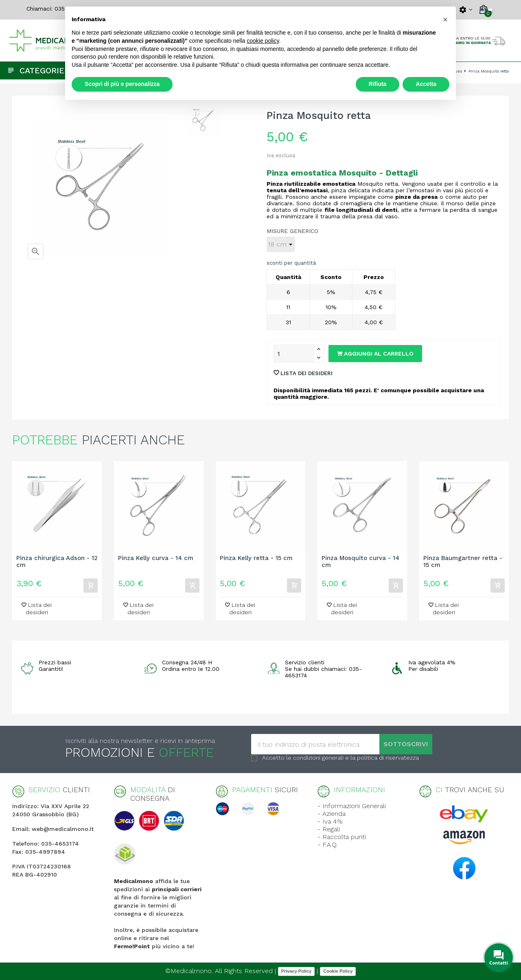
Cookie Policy (338, 971)
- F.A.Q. (327, 845)
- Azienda (332, 814)
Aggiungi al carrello (375, 354)
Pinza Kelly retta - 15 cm (256, 558)
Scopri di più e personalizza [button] (122, 84)
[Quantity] (294, 354)
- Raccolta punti (342, 837)
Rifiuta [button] (378, 84)
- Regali (329, 829)
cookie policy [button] (263, 41)
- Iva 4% (330, 821)
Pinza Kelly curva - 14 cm (156, 558)
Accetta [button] (426, 84)
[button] (445, 20)
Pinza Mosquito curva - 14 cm (360, 562)
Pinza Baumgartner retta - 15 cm (463, 562)
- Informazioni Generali (352, 806)
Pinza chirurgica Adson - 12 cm (57, 562)
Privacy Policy (297, 971)
